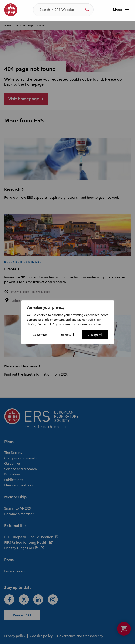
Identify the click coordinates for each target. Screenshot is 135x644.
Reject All (67, 335)
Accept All (95, 335)
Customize (40, 335)
